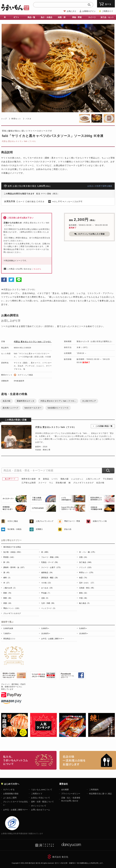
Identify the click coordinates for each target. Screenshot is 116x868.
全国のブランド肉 (100, 521)
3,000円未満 (8, 628)
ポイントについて (39, 806)
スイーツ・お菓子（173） (51, 567)
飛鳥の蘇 (65, 479)
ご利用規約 (94, 790)
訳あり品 (68, 529)
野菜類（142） (9, 557)
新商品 (46, 479)
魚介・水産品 (46, 17)
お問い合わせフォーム (41, 810)
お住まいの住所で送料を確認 (100, 186)
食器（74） (84, 578)
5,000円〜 (83, 628)
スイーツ (92, 17)
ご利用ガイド (107, 11)
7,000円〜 (7, 634)
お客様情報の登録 (11, 794)
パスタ (28, 119)
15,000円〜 (84, 634)
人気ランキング (93, 479)
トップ (4, 119)
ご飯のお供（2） (10, 588)
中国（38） (84, 598)
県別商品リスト (9, 639)
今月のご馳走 (13, 521)
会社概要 (65, 790)
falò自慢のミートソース (58, 408)
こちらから (37, 269)
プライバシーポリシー (71, 794)
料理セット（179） (87, 573)
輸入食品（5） (85, 603)
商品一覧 (31, 17)
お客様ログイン (89, 11)
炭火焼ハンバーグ (10, 408)
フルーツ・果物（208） (51, 557)
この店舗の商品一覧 (104, 426)
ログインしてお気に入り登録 (89, 234)
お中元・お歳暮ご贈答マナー (53, 639)
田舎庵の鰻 (61, 483)
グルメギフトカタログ (84, 483)
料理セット (16, 119)
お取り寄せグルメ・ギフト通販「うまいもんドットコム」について (28, 760)
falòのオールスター (33, 408)
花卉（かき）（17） (87, 583)
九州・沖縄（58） (48, 603)
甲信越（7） (46, 593)
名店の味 (7, 401)
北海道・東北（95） (87, 588)
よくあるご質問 (10, 798)
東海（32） (84, 593)
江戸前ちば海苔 (29, 483)
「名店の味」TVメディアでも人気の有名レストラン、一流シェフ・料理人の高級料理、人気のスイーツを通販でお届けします (88, 760)
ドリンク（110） (86, 567)
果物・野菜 (77, 17)
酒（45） (7, 573)
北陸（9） (45, 598)
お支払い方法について (41, 798)
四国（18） (8, 603)
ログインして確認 (25, 375)
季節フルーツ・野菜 (72, 521)
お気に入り (71, 11)
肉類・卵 (62, 17)
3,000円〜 (45, 628)
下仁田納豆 (108, 479)
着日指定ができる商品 (12, 547)
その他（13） (47, 583)
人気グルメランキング (45, 521)
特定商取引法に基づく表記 (100, 794)
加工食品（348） (86, 562)
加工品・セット (107, 17)
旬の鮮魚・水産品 (14, 529)
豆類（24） (84, 557)
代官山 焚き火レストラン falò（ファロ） (19, 141)
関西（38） (8, 598)
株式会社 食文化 (60, 857)
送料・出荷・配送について (42, 802)
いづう (55, 479)
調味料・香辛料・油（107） (14, 567)
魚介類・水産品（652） (13, 552)
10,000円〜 (46, 634)
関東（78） (8, 593)
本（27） (7, 583)
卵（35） (7, 562)
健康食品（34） (47, 573)
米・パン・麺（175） (88, 552)
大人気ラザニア (89, 401)
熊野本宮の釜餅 (29, 479)
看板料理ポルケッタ (26, 401)
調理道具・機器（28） (50, 578)
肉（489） (45, 552)
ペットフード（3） (49, 608)
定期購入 (39, 529)
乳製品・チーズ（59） (50, 562)
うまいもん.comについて (42, 790)
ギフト (16, 17)
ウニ (51, 483)
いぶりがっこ (77, 479)
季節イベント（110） (12, 608)
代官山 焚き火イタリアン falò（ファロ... (58, 401)
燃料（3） (7, 578)
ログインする (9, 790)
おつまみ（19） (47, 588)
